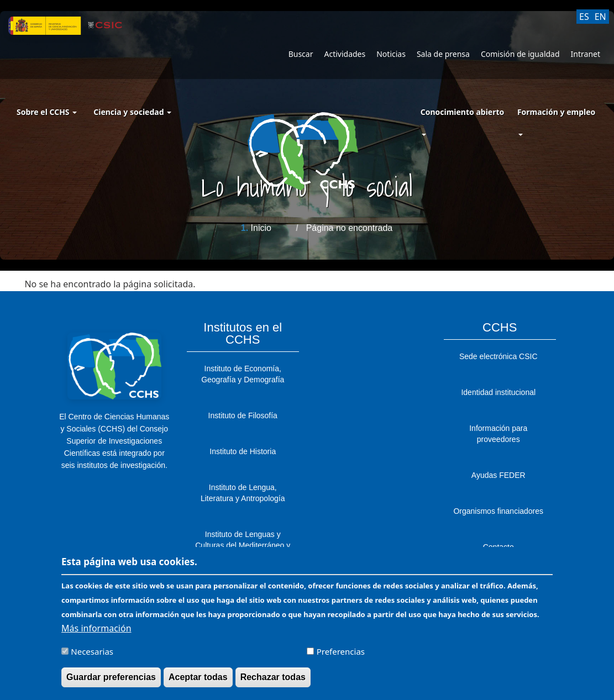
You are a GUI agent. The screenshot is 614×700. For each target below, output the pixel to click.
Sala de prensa (443, 54)
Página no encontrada (350, 228)
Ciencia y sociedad (132, 112)
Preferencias (341, 657)
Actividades (345, 54)
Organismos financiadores (498, 511)
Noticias (391, 54)
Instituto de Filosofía (243, 415)
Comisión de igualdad (520, 54)
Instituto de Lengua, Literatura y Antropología (243, 493)
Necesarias (92, 657)
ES (584, 17)
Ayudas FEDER (498, 475)
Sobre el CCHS (47, 112)
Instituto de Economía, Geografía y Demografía (243, 374)
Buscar (301, 54)
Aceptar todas (198, 683)
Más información (96, 634)
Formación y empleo (556, 112)
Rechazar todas (273, 683)
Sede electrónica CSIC (498, 356)
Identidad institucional (498, 392)
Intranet (586, 54)
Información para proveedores (498, 434)
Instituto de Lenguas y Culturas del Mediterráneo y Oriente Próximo (243, 545)
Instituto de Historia (243, 451)
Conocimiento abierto (463, 112)
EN (600, 17)
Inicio (261, 228)
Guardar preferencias (111, 683)
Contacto (498, 547)
